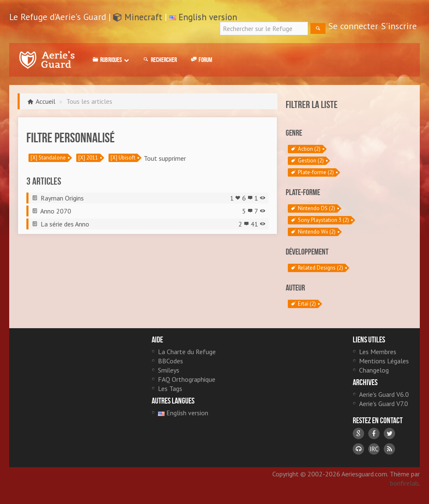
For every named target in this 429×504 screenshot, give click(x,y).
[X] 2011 (88, 158)
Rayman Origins (62, 198)
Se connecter (353, 26)
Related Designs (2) (317, 268)
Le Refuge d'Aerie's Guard (47, 60)
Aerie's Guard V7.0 (384, 404)
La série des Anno (65, 224)
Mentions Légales (384, 361)
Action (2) (305, 149)
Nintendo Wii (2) (313, 232)
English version (208, 17)
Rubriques (110, 60)
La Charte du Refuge (187, 352)
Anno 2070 (56, 211)
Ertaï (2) (303, 304)
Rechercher (159, 60)
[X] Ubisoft (123, 158)
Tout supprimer (165, 158)
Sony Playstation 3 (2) (319, 220)
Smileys (169, 370)
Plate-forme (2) (312, 172)
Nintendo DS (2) (313, 208)
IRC (374, 449)
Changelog (374, 370)
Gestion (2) (307, 161)
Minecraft (138, 17)
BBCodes (171, 361)
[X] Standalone (48, 158)
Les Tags (170, 388)
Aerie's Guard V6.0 (384, 394)
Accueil (45, 101)
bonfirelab (404, 483)
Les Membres (378, 352)
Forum (201, 60)
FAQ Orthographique (187, 379)
